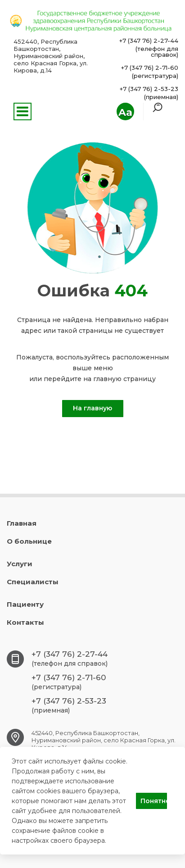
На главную (92, 408)
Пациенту (25, 604)
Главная (22, 523)
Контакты (25, 622)
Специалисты (33, 582)
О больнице (29, 541)
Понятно (154, 801)
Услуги (20, 564)
